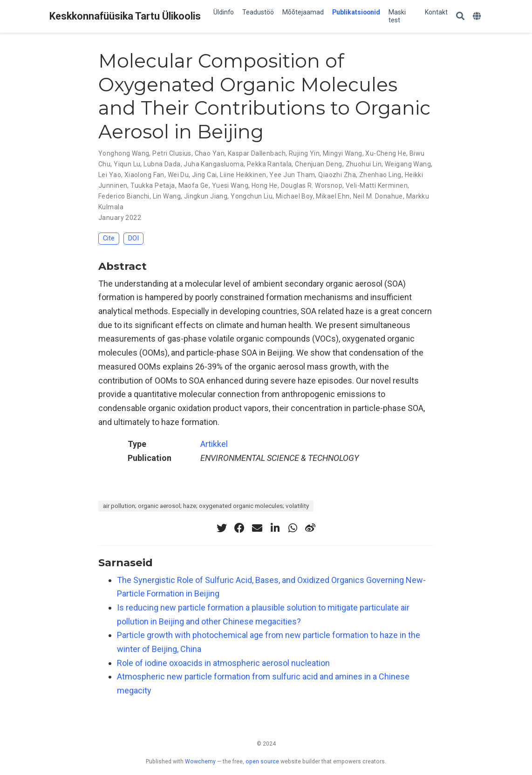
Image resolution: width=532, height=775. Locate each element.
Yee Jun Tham (292, 175)
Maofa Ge (194, 185)
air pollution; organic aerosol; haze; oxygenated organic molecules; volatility (206, 506)
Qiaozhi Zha (337, 175)
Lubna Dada (162, 164)
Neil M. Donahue (378, 196)
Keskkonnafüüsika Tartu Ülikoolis (125, 16)
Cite (109, 238)
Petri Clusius (172, 153)
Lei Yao (110, 175)
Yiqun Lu (127, 164)
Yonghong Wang (124, 153)
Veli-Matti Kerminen (377, 185)
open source (262, 761)
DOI (133, 238)
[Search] (460, 17)
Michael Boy (294, 196)
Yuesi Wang (230, 185)
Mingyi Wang (343, 153)
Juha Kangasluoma (214, 164)
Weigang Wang (408, 164)
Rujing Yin (304, 153)
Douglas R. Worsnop (312, 185)
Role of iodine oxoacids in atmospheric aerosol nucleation (223, 663)
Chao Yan (210, 153)
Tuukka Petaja (153, 185)
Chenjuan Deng (318, 164)
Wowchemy (200, 761)
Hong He (265, 185)
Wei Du (178, 175)
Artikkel (214, 444)
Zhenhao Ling (380, 175)
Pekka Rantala (269, 164)
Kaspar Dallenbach (257, 153)
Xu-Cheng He (386, 153)
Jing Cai (204, 175)
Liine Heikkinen (243, 175)
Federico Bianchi (124, 196)
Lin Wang (167, 196)
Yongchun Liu (252, 196)
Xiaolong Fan (144, 175)
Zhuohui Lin (364, 164)
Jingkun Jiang (206, 196)
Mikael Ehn (333, 196)
